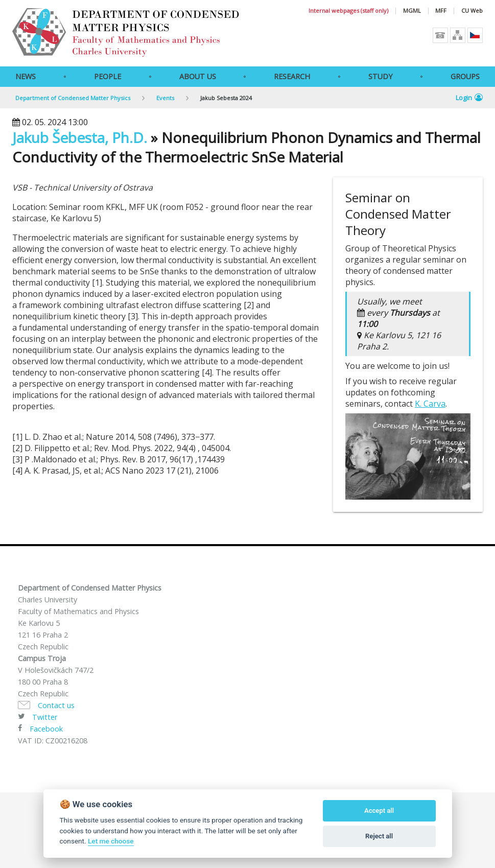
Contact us (56, 705)
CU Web (472, 11)
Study (380, 76)
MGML (412, 11)
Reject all (379, 836)
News (26, 76)
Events (165, 98)
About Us (198, 76)
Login (469, 98)
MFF (441, 11)
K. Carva (430, 404)
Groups (465, 76)
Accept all (379, 811)
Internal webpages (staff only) (348, 11)
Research (292, 76)
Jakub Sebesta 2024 (226, 98)
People (108, 76)
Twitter (45, 717)
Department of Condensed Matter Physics (73, 98)
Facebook (46, 729)
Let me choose (111, 841)
